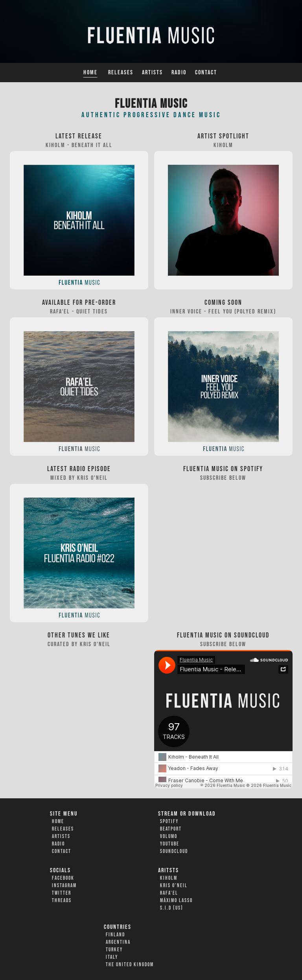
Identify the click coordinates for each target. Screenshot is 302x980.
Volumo (169, 836)
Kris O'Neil (174, 886)
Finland (115, 935)
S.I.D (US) (172, 908)
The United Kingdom (130, 965)
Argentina (118, 942)
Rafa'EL (169, 893)
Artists (152, 73)
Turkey (114, 950)
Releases (121, 73)
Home (90, 73)
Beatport (171, 829)
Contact (206, 73)
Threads (62, 901)
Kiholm (169, 878)
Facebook (63, 878)
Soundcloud (174, 851)
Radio (179, 73)
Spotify (169, 822)
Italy (112, 957)
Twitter (62, 893)
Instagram (64, 886)
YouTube (170, 844)
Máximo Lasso (176, 901)
